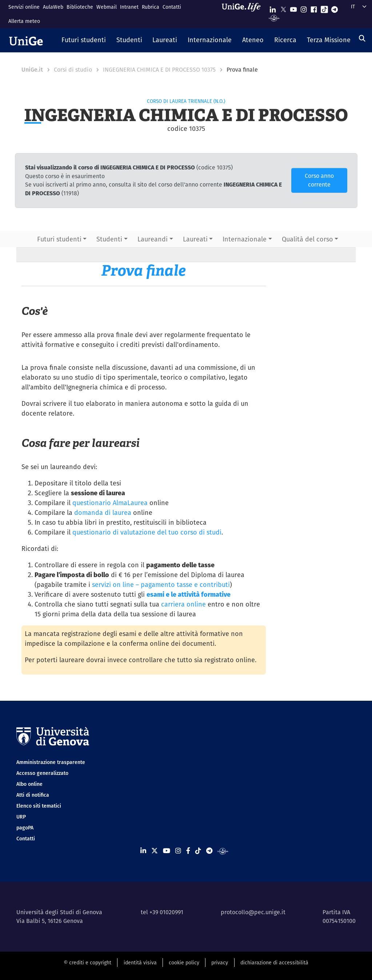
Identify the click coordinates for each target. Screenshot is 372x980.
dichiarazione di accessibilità (274, 963)
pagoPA (25, 828)
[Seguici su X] (283, 8)
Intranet (129, 7)
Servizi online (24, 7)
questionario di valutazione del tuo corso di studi (147, 532)
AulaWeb (53, 7)
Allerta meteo (24, 21)
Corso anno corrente (319, 180)
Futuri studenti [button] (59, 239)
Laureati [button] (195, 239)
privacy (220, 963)
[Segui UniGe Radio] (274, 18)
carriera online (183, 604)
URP (21, 817)
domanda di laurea (103, 513)
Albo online (29, 784)
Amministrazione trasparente (51, 762)
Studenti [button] (109, 239)
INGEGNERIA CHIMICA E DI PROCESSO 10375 (159, 70)
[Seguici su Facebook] (314, 8)
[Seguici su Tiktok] (324, 8)
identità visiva (140, 963)
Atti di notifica (33, 795)
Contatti (172, 7)
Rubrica (151, 7)
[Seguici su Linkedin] (273, 8)
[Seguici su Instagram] (304, 8)
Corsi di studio (73, 70)
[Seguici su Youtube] (293, 8)
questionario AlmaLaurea (110, 503)
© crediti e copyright (87, 963)
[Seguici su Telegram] (335, 8)
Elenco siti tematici (39, 806)
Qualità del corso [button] (307, 239)
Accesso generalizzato (42, 773)
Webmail (107, 7)
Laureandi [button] (153, 239)
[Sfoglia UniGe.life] (244, 14)
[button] (84, 40)
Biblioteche (80, 7)
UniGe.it (32, 70)
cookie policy (184, 963)
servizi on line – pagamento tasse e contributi (161, 585)
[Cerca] (362, 38)
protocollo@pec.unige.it (253, 912)
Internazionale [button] (245, 239)
